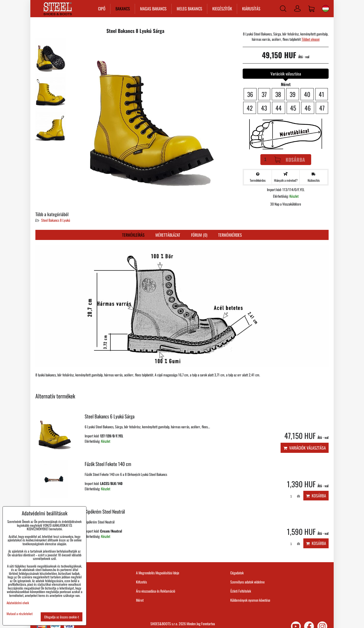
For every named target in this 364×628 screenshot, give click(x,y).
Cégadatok (237, 573)
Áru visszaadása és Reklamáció (156, 591)
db (293, 496)
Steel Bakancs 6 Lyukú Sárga (110, 416)
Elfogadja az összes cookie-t (62, 617)
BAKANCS (122, 9)
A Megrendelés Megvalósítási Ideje (158, 573)
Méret (140, 600)
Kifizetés (141, 582)
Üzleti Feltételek (241, 591)
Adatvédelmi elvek (18, 603)
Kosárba (290, 160)
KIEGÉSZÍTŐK (222, 9)
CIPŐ (101, 9)
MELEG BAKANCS (189, 9)
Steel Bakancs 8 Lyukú (56, 220)
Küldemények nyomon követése (250, 600)
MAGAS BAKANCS (153, 9)
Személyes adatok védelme (247, 582)
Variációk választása (305, 448)
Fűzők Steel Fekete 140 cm (108, 464)
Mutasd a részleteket (20, 614)
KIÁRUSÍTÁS (251, 9)
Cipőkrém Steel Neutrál (105, 511)
